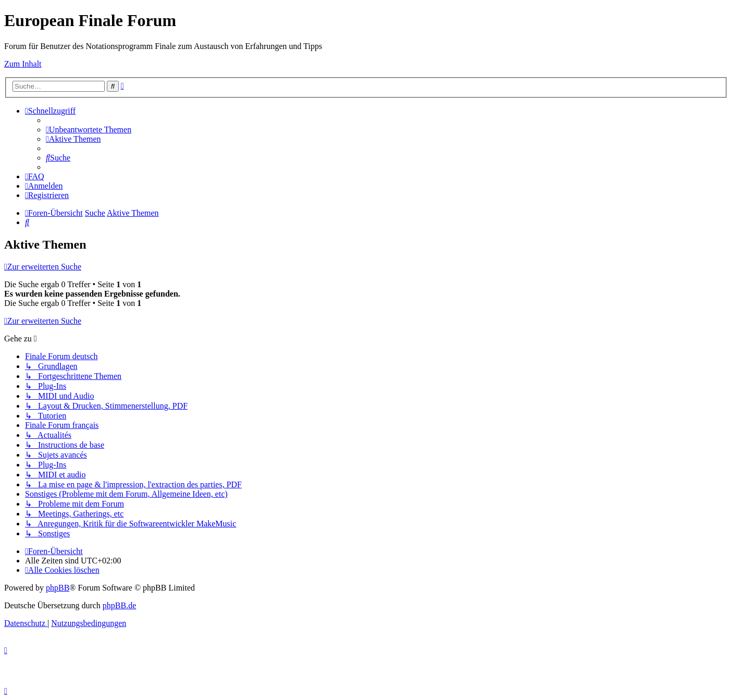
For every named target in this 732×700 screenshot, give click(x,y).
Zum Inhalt (23, 64)
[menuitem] (89, 130)
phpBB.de (119, 605)
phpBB (58, 588)
